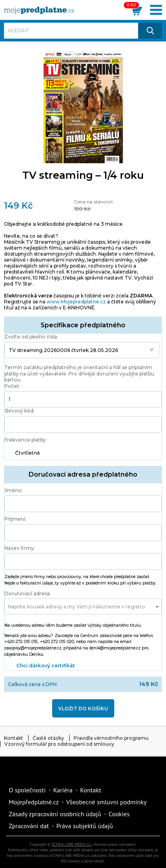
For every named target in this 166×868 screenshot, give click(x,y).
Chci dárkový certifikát (46, 666)
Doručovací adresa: (28, 593)
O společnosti (27, 790)
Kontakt (14, 738)
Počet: (12, 386)
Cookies (119, 814)
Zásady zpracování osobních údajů (55, 814)
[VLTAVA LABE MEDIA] (39, 10)
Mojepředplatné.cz (34, 802)
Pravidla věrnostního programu (111, 738)
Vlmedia (30, 772)
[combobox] (83, 606)
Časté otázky (48, 738)
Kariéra (63, 790)
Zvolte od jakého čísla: (31, 337)
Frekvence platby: (26, 440)
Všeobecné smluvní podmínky (107, 802)
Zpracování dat (29, 826)
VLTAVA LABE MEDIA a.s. (72, 844)
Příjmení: (15, 519)
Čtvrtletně (27, 453)
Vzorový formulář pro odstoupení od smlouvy (59, 744)
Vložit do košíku (83, 709)
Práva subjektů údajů (85, 826)
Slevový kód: (20, 411)
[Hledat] (71, 31)
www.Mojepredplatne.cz (76, 302)
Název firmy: (20, 548)
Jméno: (14, 490)
